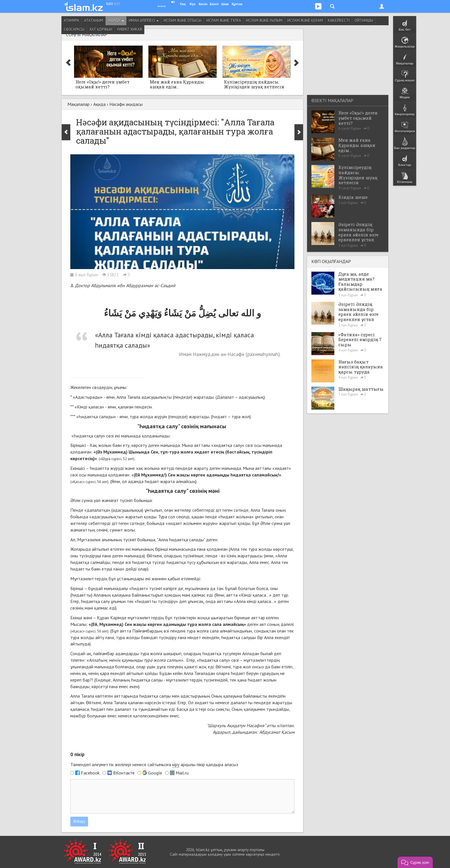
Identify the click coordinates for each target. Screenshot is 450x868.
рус (117, 3)
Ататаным (94, 21)
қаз (109, 3)
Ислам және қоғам (305, 21)
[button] (415, 862)
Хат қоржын (101, 29)
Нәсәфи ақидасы (126, 104)
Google (155, 773)
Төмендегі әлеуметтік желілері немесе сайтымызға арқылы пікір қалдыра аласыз (154, 765)
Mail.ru (182, 773)
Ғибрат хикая (129, 29)
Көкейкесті (339, 21)
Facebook (90, 773)
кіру (176, 764)
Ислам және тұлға (224, 21)
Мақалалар (78, 104)
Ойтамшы (364, 21)
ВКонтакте (124, 773)
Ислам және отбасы (183, 21)
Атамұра (71, 21)
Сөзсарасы (74, 29)
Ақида (116, 21)
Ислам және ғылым (264, 21)
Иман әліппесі (144, 21)
